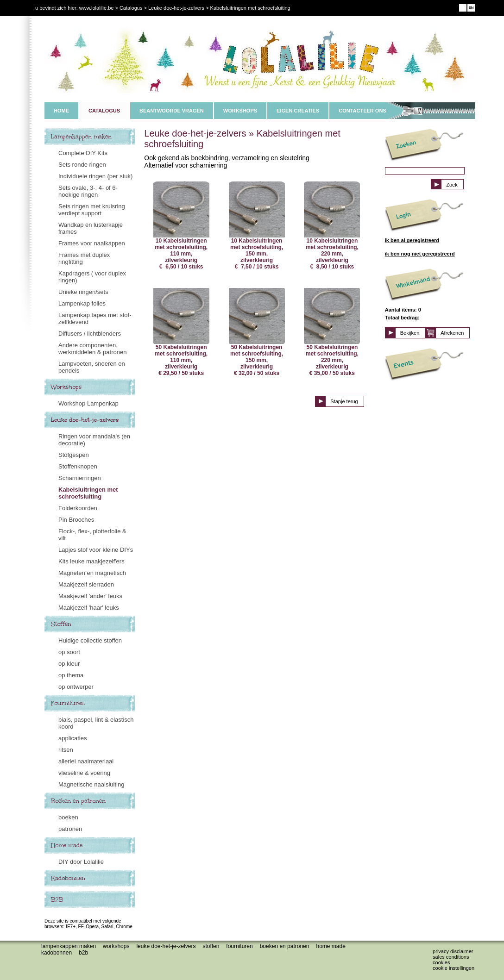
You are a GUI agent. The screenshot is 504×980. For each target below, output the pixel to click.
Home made (67, 845)
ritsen (66, 750)
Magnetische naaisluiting (91, 784)
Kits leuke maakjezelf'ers (91, 561)
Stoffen (61, 624)
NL (463, 8)
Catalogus (131, 8)
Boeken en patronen (78, 801)
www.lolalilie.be (97, 8)
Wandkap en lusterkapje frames (91, 228)
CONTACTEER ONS (362, 111)
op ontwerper (76, 687)
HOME (61, 111)
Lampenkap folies (82, 303)
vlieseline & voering (84, 773)
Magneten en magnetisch (92, 573)
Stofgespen (74, 455)
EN (471, 8)
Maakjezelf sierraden (86, 584)
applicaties (72, 738)
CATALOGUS (104, 111)
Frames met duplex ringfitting (84, 258)
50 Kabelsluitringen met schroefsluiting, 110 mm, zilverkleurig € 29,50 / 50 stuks (181, 332)
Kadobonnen (68, 878)
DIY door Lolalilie (81, 862)
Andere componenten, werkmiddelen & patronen (92, 349)
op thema (71, 675)
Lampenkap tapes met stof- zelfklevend (95, 318)
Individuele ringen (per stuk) (95, 176)
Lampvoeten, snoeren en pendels (92, 367)
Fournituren (68, 703)
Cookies (441, 962)
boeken (68, 817)
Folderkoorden (78, 508)
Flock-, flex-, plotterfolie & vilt (92, 535)
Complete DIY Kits (83, 153)
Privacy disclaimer (453, 951)
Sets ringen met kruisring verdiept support (92, 210)
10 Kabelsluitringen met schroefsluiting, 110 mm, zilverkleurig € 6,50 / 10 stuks (181, 226)
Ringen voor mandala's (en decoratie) (94, 440)
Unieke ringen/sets (83, 292)
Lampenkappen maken (81, 137)
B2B (57, 899)
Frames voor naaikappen (92, 243)
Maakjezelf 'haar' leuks (89, 608)
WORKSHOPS (240, 111)
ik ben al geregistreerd (412, 240)
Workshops (66, 387)
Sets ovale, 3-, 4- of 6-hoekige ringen (88, 191)
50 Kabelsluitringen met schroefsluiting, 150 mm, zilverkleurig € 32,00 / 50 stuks (257, 332)
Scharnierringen (80, 478)
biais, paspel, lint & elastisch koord (96, 723)
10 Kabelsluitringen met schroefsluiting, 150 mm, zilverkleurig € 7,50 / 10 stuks (257, 226)
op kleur (69, 664)
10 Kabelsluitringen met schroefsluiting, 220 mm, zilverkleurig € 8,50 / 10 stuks (332, 226)
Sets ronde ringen (82, 165)
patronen (70, 829)
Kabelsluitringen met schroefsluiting (88, 493)
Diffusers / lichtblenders (90, 334)
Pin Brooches (76, 520)
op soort (69, 652)
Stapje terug (344, 401)
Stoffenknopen (78, 466)
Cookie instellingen (454, 968)
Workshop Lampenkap (88, 403)
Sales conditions (451, 957)
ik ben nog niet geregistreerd (420, 254)
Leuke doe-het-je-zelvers (85, 420)
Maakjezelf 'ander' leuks (90, 596)
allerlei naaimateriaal (86, 761)
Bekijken (410, 333)
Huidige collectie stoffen (90, 640)
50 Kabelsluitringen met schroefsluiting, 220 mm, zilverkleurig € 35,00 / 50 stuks (332, 332)
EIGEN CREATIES (298, 111)
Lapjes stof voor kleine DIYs (96, 550)
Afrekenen (452, 333)
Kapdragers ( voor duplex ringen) (92, 277)
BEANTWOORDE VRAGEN (172, 111)
